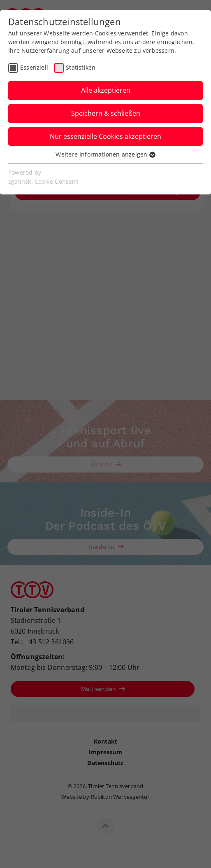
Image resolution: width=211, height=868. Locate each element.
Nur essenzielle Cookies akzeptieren (105, 136)
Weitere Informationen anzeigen (105, 154)
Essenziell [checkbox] (34, 67)
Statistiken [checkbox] (81, 67)
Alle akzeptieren (106, 90)
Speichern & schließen (106, 113)
